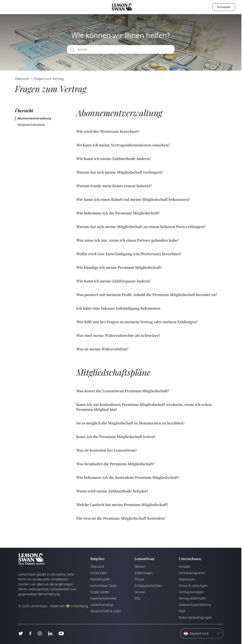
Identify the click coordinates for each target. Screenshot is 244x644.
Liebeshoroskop (102, 605)
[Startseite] (122, 7)
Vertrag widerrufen (192, 598)
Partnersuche (100, 579)
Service (140, 592)
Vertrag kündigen (191, 592)
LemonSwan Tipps (103, 586)
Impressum (187, 579)
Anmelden (224, 7)
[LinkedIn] (50, 633)
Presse (139, 579)
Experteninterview (103, 598)
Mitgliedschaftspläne (31, 125)
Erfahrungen (144, 573)
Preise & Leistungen (193, 586)
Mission (140, 566)
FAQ (137, 598)
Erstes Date (98, 573)
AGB (182, 611)
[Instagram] (40, 633)
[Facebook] (30, 633)
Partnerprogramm (192, 573)
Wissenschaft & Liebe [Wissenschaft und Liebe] (106, 611)
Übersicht (22, 79)
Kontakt (184, 566)
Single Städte (100, 592)
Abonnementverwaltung (34, 118)
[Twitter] (21, 633)
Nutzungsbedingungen (195, 617)
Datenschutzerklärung (195, 605)
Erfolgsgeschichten (148, 586)
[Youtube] (61, 633)
